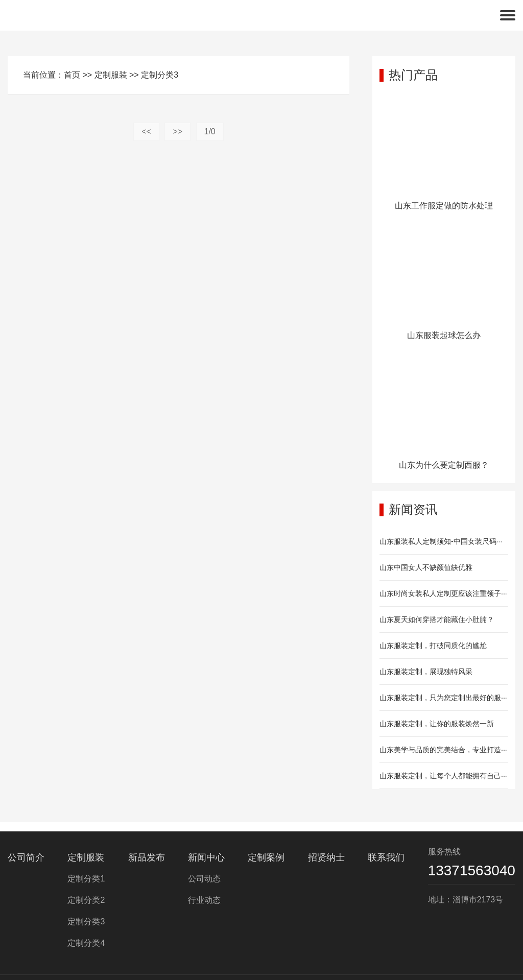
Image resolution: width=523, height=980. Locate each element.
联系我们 (386, 857)
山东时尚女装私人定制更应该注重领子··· (443, 593)
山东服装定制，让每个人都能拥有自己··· (443, 776)
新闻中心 (206, 857)
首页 (72, 75)
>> (177, 132)
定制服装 (111, 75)
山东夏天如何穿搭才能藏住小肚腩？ (437, 619)
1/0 (210, 132)
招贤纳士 (326, 857)
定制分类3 (160, 75)
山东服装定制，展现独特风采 (426, 672)
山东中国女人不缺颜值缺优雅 (426, 567)
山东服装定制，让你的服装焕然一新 (437, 724)
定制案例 (266, 857)
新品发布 (147, 857)
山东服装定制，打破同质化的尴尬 (433, 646)
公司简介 (26, 857)
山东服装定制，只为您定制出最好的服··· (443, 698)
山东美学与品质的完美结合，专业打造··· (443, 750)
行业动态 (204, 900)
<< (146, 132)
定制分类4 (86, 943)
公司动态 (204, 879)
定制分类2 (86, 900)
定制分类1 (86, 879)
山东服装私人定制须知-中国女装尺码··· (441, 541)
